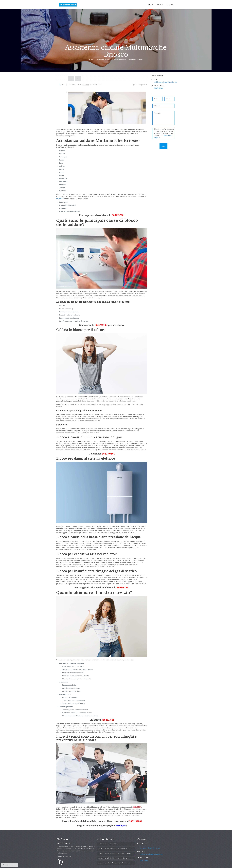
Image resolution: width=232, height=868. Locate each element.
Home (91, 60)
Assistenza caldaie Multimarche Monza (113, 849)
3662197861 (118, 215)
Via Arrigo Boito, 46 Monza (150, 848)
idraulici (59, 198)
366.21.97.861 (159, 88)
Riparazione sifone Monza (108, 844)
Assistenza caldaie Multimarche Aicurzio (113, 858)
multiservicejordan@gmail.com (165, 82)
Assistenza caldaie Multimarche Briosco (129, 60)
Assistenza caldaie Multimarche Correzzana (115, 863)
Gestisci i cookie (9, 865)
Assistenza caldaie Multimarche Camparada (115, 853)
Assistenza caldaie (104, 60)
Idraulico (85, 85)
